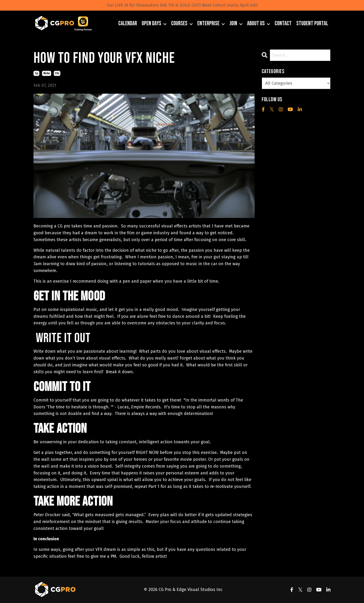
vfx (57, 73)
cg (36, 73)
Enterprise (211, 23)
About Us (259, 23)
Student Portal (312, 23)
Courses (182, 23)
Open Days (154, 23)
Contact (283, 23)
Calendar (128, 23)
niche (47, 73)
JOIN (236, 23)
